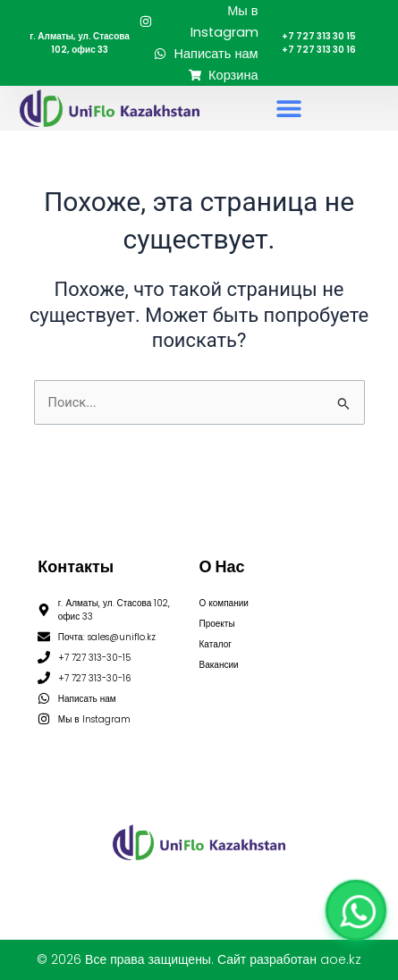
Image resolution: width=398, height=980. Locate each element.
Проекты (217, 624)
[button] (288, 109)
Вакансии (219, 665)
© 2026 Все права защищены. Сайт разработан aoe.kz (199, 959)
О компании (224, 603)
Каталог (216, 644)
